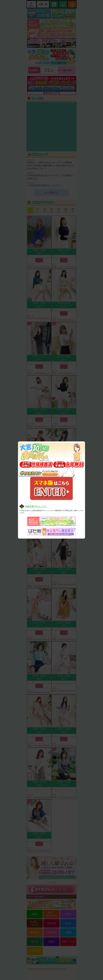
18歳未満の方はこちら (36, 506)
